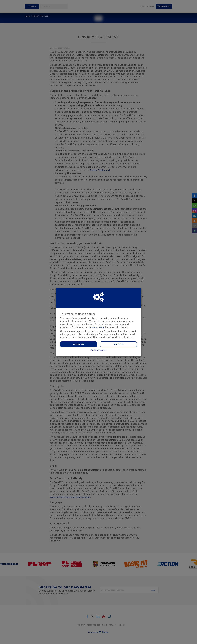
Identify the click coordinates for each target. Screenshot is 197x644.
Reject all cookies (99, 350)
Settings (118, 344)
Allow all (79, 344)
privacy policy (97, 327)
